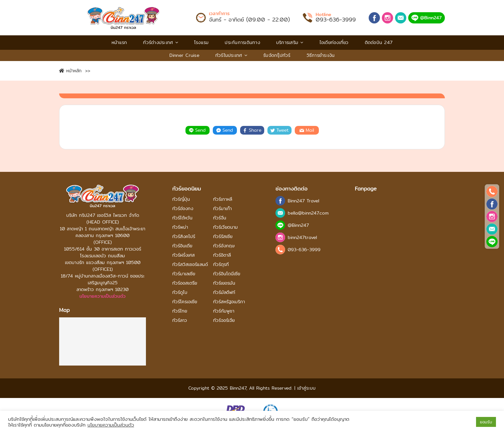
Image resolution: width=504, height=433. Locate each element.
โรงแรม (202, 42)
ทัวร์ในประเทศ (231, 55)
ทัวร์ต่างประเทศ (161, 42)
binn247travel (302, 238)
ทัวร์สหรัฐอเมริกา (229, 302)
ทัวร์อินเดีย (182, 246)
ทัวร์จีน (220, 218)
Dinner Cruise (184, 55)
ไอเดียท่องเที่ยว (334, 42)
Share (252, 130)
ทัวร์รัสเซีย (223, 237)
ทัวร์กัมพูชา (224, 311)
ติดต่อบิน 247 (379, 42)
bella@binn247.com (308, 213)
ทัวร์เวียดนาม (225, 227)
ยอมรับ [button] (486, 422)
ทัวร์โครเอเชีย (185, 302)
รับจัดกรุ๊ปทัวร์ (277, 55)
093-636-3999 (336, 20)
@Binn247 (427, 18)
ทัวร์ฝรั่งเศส (184, 255)
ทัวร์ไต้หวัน (182, 218)
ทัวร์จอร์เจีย (224, 320)
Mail (307, 130)
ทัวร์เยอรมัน (224, 283)
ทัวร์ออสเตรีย (185, 283)
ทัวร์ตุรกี (221, 265)
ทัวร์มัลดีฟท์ (224, 292)
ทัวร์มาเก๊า (222, 209)
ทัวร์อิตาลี (222, 255)
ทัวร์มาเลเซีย (184, 274)
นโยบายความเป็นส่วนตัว (103, 296)
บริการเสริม (290, 42)
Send (197, 130)
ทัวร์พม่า (180, 227)
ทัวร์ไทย (180, 311)
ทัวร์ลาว (180, 320)
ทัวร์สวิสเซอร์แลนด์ (190, 265)
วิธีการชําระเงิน (321, 55)
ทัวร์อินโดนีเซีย (227, 274)
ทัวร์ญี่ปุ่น (181, 199)
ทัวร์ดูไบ (180, 292)
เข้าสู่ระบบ (306, 388)
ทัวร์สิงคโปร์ (184, 237)
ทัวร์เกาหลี (223, 199)
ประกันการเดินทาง (242, 42)
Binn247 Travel (303, 201)
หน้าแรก (119, 42)
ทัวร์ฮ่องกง (183, 209)
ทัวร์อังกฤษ (224, 246)
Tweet (279, 130)
